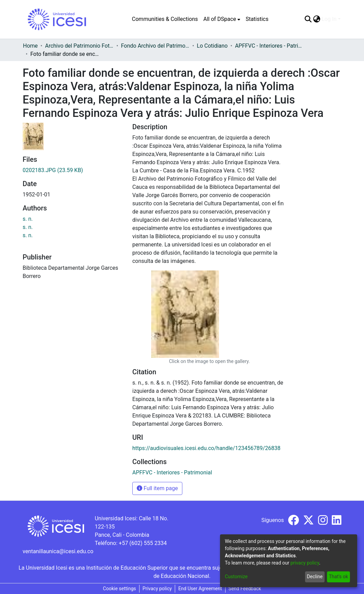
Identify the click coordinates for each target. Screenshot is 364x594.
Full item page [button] (157, 488)
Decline (315, 577)
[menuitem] (222, 19)
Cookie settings (119, 589)
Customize (236, 577)
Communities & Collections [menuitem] (165, 19)
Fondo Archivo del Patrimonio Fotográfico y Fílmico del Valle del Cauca (155, 46)
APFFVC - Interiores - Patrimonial (269, 46)
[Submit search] (308, 19)
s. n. (28, 219)
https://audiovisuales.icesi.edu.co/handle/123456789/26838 (206, 448)
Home (30, 46)
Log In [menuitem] (329, 19)
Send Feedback (245, 589)
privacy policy (305, 563)
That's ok (338, 577)
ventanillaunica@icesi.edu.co (58, 551)
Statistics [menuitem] (257, 19)
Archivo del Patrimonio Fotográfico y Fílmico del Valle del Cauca (79, 46)
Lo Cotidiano (212, 46)
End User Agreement (200, 589)
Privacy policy (157, 589)
